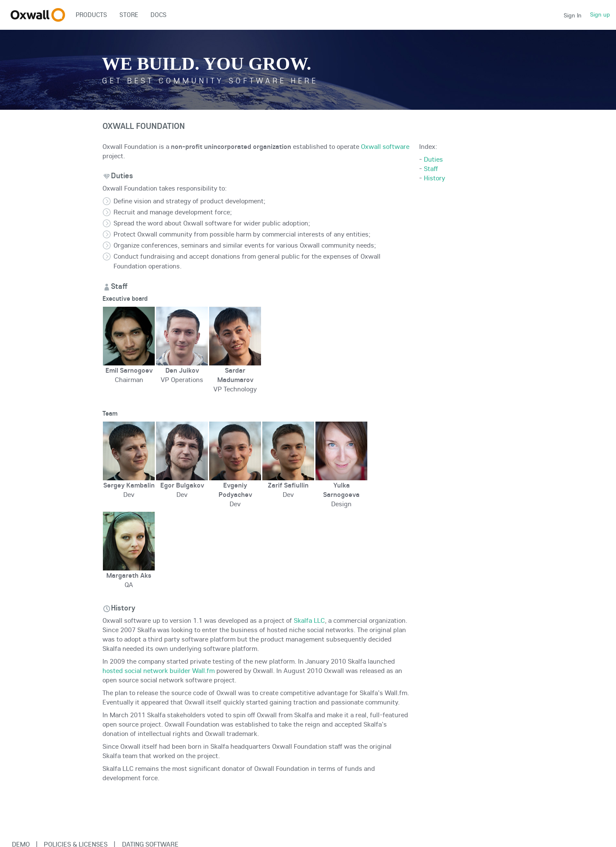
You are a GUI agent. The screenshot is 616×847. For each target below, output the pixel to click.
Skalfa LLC (309, 620)
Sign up (600, 14)
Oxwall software (385, 146)
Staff (431, 168)
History (434, 178)
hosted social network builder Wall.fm (159, 670)
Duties (433, 159)
